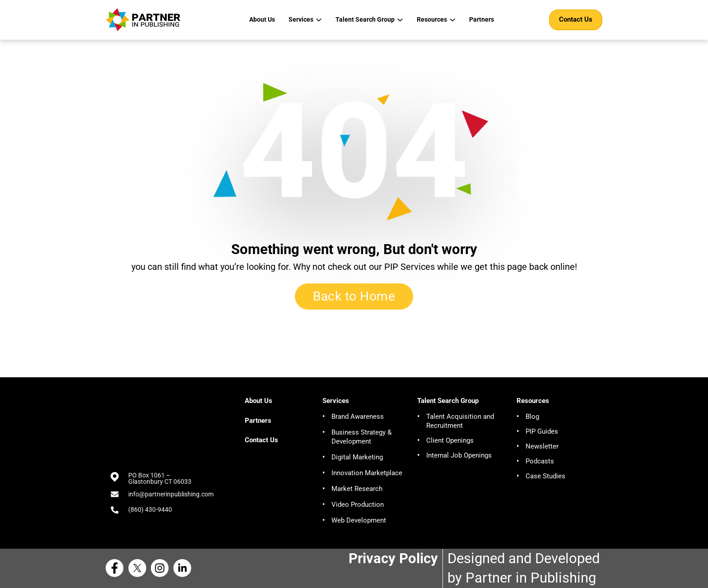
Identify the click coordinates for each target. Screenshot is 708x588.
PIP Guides (542, 431)
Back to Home (354, 296)
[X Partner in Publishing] (140, 568)
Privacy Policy (393, 558)
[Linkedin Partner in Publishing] (185, 568)
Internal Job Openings (459, 455)
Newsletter (542, 446)
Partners (482, 19)
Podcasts (540, 461)
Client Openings (450, 440)
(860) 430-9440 (150, 509)
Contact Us (576, 19)
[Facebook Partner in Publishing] (117, 568)
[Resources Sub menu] (452, 20)
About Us (262, 19)
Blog (532, 417)
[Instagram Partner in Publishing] (162, 568)
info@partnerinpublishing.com (171, 494)
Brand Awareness (358, 417)
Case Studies (545, 476)
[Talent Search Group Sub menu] (400, 20)
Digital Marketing (357, 457)
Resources (432, 19)
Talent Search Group (365, 19)
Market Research (357, 489)
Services (301, 19)
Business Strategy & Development (361, 437)
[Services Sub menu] (319, 20)
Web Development (359, 520)
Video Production (358, 505)
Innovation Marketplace (367, 473)
